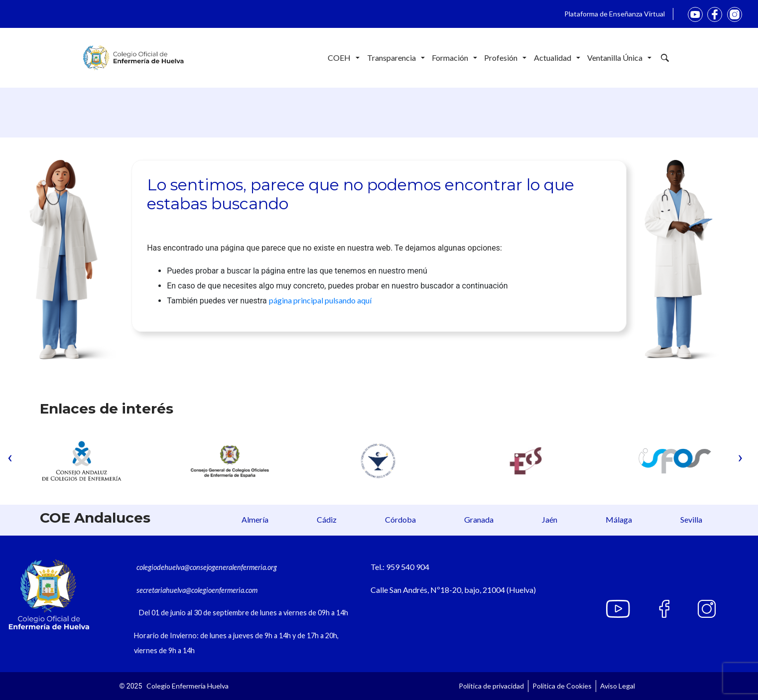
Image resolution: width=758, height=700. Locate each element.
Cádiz (327, 519)
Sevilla (691, 519)
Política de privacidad (491, 686)
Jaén (550, 519)
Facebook (715, 14)
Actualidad (557, 58)
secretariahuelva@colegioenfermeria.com (197, 590)
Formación (454, 58)
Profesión (505, 58)
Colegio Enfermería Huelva (188, 686)
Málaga (619, 519)
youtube (695, 14)
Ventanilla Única (619, 58)
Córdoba (400, 519)
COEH (344, 58)
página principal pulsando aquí (320, 300)
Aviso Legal (618, 686)
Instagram (735, 14)
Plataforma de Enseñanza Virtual (615, 14)
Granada (479, 519)
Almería (255, 519)
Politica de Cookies (562, 686)
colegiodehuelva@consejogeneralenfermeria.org (207, 567)
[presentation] (10, 457)
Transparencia (396, 58)
